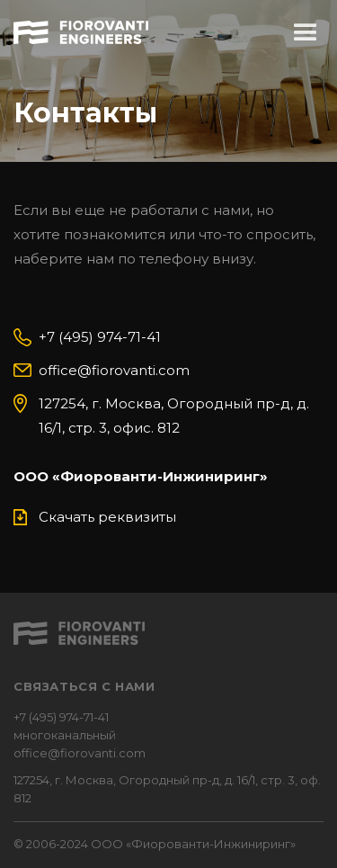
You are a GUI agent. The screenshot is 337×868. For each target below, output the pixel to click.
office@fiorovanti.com (114, 370)
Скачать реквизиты (107, 517)
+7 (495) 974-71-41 (100, 337)
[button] (306, 33)
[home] (81, 30)
